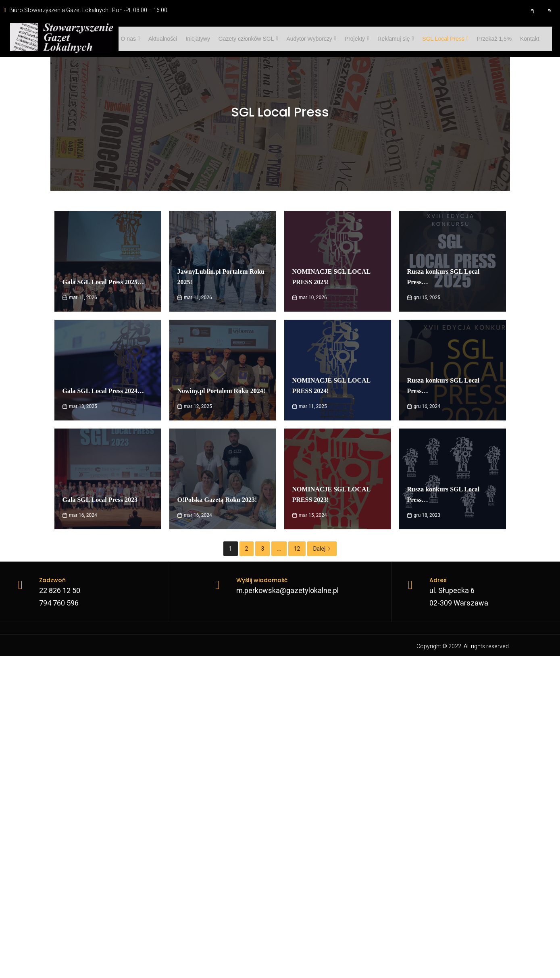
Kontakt (514, 39)
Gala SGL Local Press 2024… (103, 391)
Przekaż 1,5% (481, 39)
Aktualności (160, 39)
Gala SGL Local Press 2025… (103, 282)
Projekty (348, 39)
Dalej (322, 549)
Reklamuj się (385, 39)
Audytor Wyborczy (304, 39)
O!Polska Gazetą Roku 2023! (217, 500)
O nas (129, 39)
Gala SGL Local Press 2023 (100, 500)
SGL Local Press (433, 39)
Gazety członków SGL (242, 39)
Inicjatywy (193, 39)
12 (297, 549)
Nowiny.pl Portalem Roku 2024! (222, 391)
